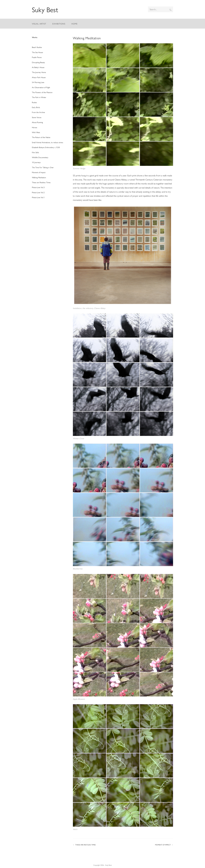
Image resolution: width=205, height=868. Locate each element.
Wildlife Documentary (40, 157)
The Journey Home (39, 72)
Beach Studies (37, 47)
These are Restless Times (41, 182)
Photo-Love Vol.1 (38, 197)
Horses (35, 127)
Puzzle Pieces (37, 57)
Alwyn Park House (39, 77)
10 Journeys (36, 162)
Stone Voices (37, 117)
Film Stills (35, 152)
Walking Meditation (39, 177)
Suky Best (45, 9)
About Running (37, 122)
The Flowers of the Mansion (42, 92)
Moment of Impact (39, 172)
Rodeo (34, 102)
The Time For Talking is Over (43, 167)
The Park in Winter (39, 97)
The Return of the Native (41, 137)
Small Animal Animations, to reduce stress (48, 142)
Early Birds (36, 107)
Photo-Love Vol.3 (38, 187)
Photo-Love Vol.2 (38, 192)
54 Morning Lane (38, 82)
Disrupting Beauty (38, 62)
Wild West (36, 132)
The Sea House (37, 52)
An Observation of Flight (41, 87)
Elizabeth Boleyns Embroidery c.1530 (46, 147)
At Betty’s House (38, 67)
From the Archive (38, 112)
